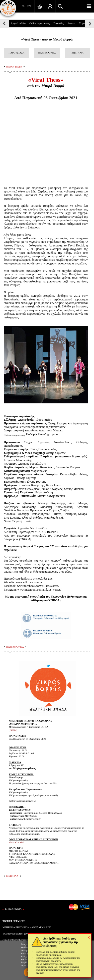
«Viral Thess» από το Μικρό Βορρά (47, 39)
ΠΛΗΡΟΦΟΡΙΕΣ (47, 53)
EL (23, 6)
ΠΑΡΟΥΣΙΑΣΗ (16, 53)
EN (29, 6)
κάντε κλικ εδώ (16, 842)
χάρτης (13, 730)
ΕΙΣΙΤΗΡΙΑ (77, 53)
